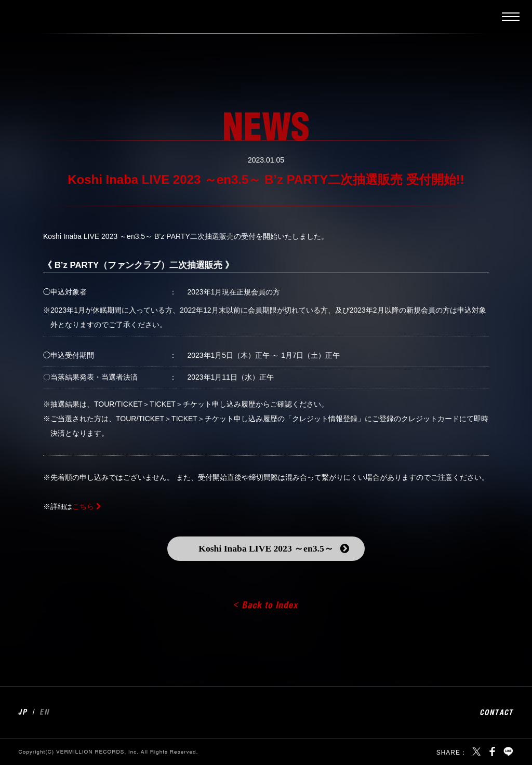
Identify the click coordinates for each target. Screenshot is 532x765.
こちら (83, 506)
